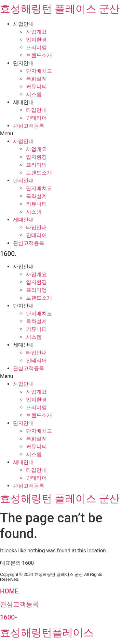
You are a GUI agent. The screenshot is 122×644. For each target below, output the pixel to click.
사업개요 (36, 32)
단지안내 (23, 63)
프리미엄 (36, 47)
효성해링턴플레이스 (47, 633)
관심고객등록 (29, 126)
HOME (9, 591)
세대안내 (23, 102)
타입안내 (36, 110)
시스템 (34, 94)
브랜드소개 (39, 55)
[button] (61, 134)
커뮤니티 (36, 87)
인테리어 (36, 118)
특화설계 (36, 79)
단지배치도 (39, 71)
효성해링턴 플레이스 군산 (60, 9)
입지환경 (36, 40)
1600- (8, 617)
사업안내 (23, 24)
